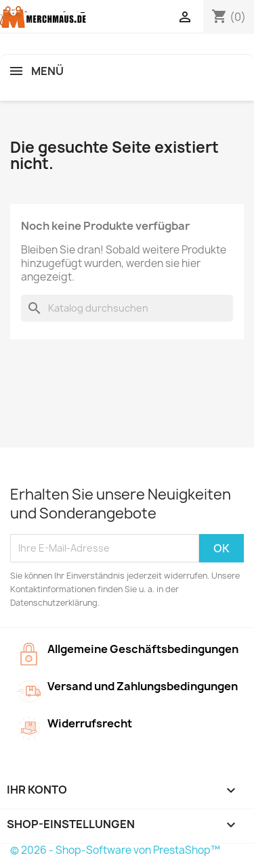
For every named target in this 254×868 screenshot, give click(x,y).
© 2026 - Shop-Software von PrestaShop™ (115, 850)
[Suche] (127, 308)
